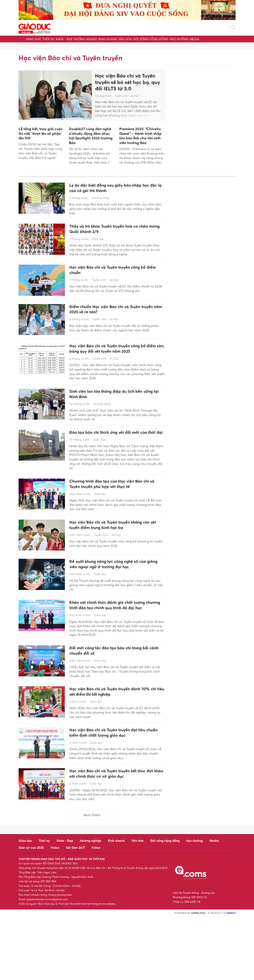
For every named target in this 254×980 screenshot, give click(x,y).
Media (194, 39)
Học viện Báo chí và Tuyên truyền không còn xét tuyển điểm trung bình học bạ (115, 550)
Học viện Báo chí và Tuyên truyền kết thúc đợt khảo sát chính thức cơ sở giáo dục (116, 832)
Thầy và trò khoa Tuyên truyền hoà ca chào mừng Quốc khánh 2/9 (113, 232)
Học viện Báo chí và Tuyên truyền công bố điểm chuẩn (114, 275)
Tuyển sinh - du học (127, 96)
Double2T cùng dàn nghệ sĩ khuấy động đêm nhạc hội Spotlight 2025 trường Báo (91, 136)
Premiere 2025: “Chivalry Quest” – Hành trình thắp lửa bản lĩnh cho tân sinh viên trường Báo (140, 136)
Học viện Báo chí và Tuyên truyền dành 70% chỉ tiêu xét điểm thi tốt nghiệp (114, 736)
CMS (198, 976)
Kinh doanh (108, 39)
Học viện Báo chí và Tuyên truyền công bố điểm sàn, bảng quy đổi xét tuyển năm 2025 (114, 357)
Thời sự (48, 39)
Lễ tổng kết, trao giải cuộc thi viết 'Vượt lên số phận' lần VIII (41, 134)
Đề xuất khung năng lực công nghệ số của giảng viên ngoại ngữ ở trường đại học (114, 593)
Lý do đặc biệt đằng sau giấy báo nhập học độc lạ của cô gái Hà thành (114, 189)
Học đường (179, 39)
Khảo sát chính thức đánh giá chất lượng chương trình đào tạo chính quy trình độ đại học (117, 642)
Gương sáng (100, 200)
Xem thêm (92, 878)
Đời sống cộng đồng (151, 39)
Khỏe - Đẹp (64, 39)
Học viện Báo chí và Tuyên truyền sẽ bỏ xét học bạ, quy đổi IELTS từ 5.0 (128, 82)
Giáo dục (34, 39)
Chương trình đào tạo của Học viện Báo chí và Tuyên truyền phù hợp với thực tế (115, 507)
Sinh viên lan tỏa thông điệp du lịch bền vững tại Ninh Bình (115, 408)
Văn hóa (125, 39)
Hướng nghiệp (85, 39)
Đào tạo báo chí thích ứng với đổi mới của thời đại (113, 451)
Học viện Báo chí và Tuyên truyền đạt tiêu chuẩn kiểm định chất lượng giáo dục (113, 783)
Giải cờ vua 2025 (31, 910)
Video (55, 910)
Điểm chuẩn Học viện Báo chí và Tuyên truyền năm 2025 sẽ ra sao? (114, 315)
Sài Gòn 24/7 (75, 910)
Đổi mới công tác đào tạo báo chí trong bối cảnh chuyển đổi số (115, 693)
